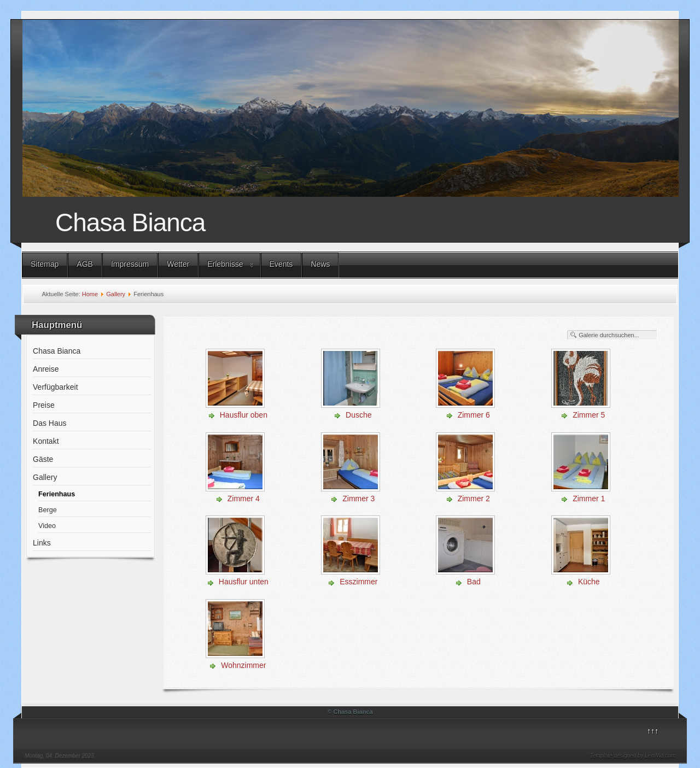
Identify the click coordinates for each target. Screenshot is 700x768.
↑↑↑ (653, 731)
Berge (48, 510)
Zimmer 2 (474, 499)
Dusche (358, 415)
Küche (589, 582)
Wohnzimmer (243, 665)
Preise (44, 405)
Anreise (46, 369)
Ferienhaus (57, 494)
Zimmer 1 (589, 499)
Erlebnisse (225, 264)
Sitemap (45, 264)
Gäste (43, 459)
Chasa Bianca (130, 222)
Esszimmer (358, 582)
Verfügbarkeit (56, 387)
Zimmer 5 (589, 415)
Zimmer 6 (474, 415)
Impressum (130, 264)
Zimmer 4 (244, 499)
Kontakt (46, 441)
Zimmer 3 (358, 499)
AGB (85, 264)
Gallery (116, 294)
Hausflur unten (244, 582)
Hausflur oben (244, 415)
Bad (474, 582)
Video (47, 526)
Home (90, 294)
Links (42, 543)
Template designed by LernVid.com (633, 756)
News (320, 264)
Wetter (178, 264)
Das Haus (49, 423)
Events (281, 264)
